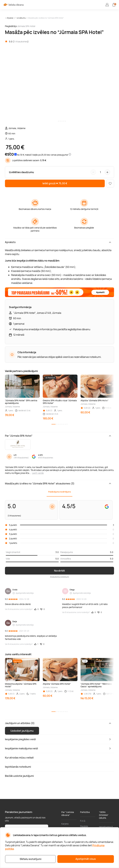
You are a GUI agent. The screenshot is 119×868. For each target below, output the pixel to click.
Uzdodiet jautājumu (22, 731)
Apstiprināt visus (86, 859)
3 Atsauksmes (21, 41)
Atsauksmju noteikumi (59, 577)
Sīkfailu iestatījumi (31, 859)
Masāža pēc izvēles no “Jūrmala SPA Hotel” (46, 18)
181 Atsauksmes (21, 458)
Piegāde (84, 826)
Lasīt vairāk (38, 473)
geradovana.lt (106, 827)
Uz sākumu (21, 18)
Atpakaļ (10, 18)
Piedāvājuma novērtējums (59, 492)
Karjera (65, 824)
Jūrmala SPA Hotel (26, 26)
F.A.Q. (83, 821)
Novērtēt (59, 571)
